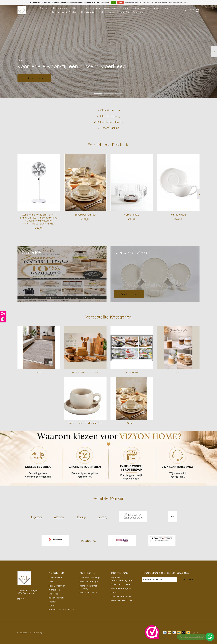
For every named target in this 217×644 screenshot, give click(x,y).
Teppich (156, 8)
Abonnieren (189, 579)
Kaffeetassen (178, 214)
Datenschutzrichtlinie (121, 584)
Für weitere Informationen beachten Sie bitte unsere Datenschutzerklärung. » (156, 2)
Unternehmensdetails (121, 596)
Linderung (124, 8)
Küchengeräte (132, 372)
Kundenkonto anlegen (90, 578)
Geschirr (132, 423)
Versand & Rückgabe (121, 588)
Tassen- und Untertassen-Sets (85, 423)
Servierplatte (132, 214)
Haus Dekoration (92, 8)
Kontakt (114, 592)
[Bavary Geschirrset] (85, 182)
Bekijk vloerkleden (34, 78)
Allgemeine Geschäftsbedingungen (122, 579)
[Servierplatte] (132, 182)
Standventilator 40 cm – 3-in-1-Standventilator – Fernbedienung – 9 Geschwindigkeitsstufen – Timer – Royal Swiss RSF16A (39, 219)
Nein (121, 2)
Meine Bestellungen (89, 582)
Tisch (51, 582)
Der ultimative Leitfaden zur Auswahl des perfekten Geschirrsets (113, 12)
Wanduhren (110, 8)
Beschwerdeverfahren (121, 600)
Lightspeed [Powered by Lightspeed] (46, 633)
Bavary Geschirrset (85, 214)
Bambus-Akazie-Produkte (65, 12)
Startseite (45, 8)
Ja (113, 2)
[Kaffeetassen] (178, 182)
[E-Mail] (159, 579)
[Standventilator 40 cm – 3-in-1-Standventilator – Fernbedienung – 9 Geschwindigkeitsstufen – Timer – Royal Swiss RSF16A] (39, 182)
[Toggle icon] (186, 10)
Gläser (178, 372)
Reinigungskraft (141, 8)
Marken (153, 12)
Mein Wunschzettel (88, 592)
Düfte (166, 8)
